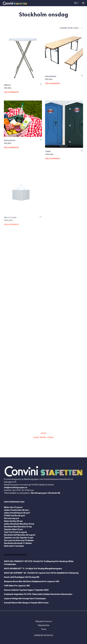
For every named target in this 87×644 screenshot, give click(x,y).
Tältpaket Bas (43, 625)
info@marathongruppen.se (16, 487)
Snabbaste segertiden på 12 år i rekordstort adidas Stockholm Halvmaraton (38, 594)
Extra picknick (10, 140)
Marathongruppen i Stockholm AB (45, 493)
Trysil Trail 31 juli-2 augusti (15, 532)
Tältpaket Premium (43, 621)
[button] (76, 3)
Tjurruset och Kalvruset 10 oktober (19, 540)
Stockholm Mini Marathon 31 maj (18, 527)
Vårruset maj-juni (11, 518)
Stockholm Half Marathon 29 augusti (20, 535)
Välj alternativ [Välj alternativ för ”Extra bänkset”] (53, 84)
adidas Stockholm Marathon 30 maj (19, 524)
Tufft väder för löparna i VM (17, 586)
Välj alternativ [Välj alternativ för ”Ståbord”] (11, 92)
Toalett (49, 150)
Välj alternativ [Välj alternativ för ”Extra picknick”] (11, 148)
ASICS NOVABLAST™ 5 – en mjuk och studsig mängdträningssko (33, 568)
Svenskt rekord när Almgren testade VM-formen (26, 603)
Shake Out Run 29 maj (13, 521)
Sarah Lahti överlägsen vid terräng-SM (22, 577)
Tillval (44, 629)
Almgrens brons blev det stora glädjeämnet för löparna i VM (31, 581)
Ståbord (7, 85)
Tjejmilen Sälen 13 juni (13, 529)
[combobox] (71, 28)
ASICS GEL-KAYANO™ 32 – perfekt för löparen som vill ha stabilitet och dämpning (41, 573)
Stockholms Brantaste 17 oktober (18, 543)
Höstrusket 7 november (14, 546)
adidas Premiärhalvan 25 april (17, 513)
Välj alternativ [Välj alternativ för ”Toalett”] (53, 157)
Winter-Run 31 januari (13, 507)
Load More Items (43, 438)
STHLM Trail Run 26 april (14, 516)
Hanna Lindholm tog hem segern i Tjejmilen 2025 (26, 590)
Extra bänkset (51, 76)
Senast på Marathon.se (15, 555)
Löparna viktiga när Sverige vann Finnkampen (25, 598)
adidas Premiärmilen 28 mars (17, 510)
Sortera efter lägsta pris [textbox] (71, 28)
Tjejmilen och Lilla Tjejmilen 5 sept (19, 538)
